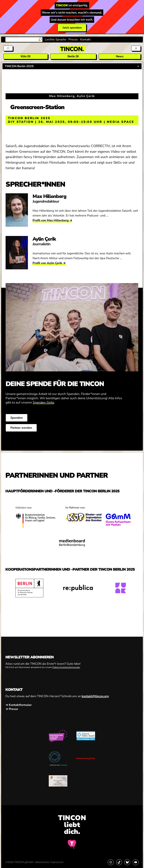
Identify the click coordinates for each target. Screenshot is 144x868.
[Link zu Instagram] (111, 862)
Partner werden (21, 428)
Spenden (17, 418)
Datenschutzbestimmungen (66, 667)
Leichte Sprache (56, 40)
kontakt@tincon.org (95, 696)
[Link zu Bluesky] (127, 862)
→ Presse (12, 709)
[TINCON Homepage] (72, 49)
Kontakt (85, 40)
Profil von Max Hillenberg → (52, 220)
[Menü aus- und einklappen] (136, 48)
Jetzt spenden (72, 28)
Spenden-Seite (43, 402)
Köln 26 (25, 56)
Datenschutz (42, 862)
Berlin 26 (73, 56)
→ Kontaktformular (19, 705)
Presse (73, 40)
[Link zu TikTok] (119, 862)
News (120, 56)
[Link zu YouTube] (136, 862)
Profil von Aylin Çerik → (49, 263)
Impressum (57, 862)
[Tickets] (8, 48)
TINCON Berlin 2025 (19, 66)
